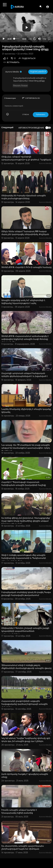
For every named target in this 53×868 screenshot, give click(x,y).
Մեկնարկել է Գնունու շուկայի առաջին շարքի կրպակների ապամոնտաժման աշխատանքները (25, 631)
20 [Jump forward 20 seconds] (35, 39)
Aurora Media (14, 72)
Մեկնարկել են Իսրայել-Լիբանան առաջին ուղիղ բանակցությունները (24, 197)
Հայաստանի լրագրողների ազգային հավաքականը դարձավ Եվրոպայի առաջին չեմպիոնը (25, 704)
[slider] (17, 39)
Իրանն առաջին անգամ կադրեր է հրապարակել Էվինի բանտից (19, 811)
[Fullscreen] (49, 39)
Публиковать (41, 114)
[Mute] (39, 39)
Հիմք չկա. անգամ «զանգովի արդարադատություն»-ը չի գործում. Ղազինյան (26, 158)
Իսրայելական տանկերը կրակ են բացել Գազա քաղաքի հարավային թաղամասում (26, 594)
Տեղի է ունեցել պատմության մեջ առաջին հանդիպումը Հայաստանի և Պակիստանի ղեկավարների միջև (24, 558)
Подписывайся (38, 72)
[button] (48, 7)
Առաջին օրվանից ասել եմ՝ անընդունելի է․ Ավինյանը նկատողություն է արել (24, 302)
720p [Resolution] (45, 39)
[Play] (4, 39)
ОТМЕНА (26, 114)
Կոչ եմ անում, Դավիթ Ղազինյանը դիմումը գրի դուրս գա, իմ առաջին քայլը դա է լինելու (26, 740)
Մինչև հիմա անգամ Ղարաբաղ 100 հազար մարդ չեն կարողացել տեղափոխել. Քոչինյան (25, 233)
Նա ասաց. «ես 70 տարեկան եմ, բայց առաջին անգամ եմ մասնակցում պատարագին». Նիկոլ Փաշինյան (26, 448)
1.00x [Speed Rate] (30, 39)
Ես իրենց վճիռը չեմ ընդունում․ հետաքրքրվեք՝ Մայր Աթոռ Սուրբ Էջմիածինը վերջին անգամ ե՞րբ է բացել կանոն (26, 521)
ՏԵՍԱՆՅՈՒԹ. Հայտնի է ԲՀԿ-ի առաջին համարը (26, 267)
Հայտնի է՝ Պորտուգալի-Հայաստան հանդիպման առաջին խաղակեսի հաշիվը (24, 484)
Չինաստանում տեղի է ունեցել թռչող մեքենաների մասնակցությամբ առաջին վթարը (26, 667)
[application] (26, 27)
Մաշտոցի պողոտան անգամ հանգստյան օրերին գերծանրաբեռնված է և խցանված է (25, 375)
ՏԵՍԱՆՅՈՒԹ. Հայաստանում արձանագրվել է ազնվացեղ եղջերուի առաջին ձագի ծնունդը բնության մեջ (25, 339)
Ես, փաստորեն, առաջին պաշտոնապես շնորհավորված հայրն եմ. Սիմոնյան (23, 847)
